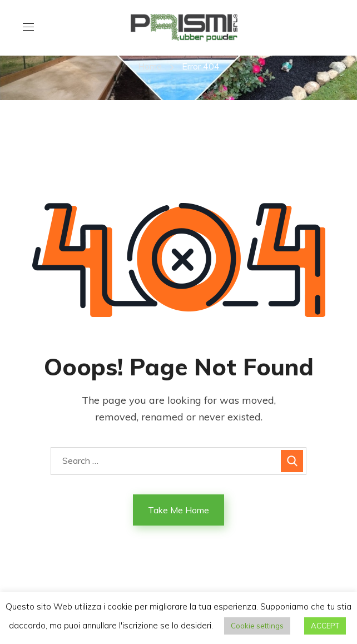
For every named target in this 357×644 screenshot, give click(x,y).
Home (150, 66)
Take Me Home (178, 510)
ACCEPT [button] (325, 626)
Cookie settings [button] (257, 626)
